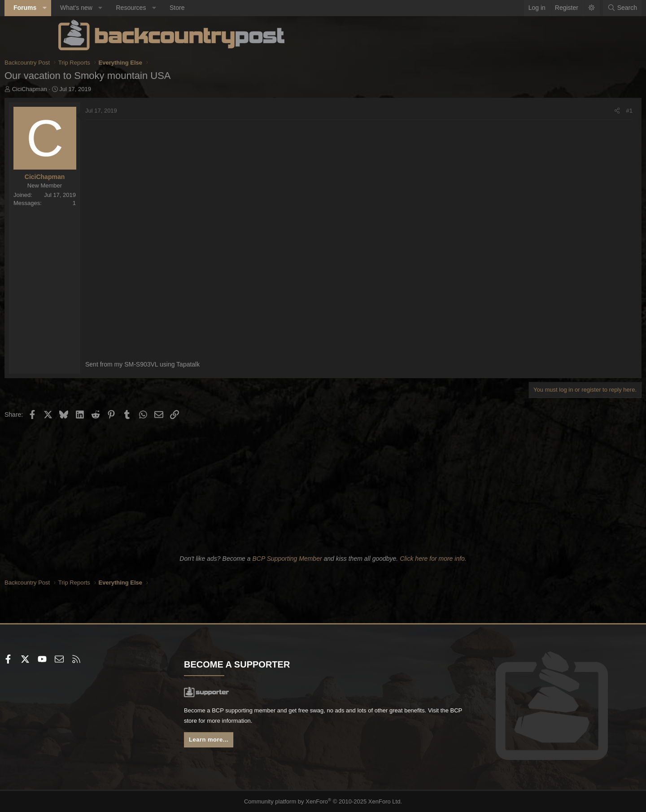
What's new (130, 8)
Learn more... (238, 742)
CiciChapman (83, 89)
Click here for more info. (433, 559)
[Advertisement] (323, 485)
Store (231, 8)
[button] (98, 8)
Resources (185, 8)
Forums (79, 8)
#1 (576, 111)
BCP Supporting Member (287, 559)
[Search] (568, 8)
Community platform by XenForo (323, 801)
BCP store (293, 723)
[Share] (563, 111)
